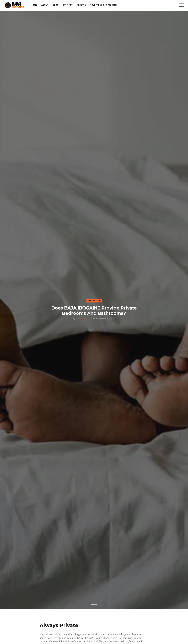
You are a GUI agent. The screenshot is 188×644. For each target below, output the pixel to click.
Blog (56, 5)
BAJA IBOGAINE (84, 319)
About (45, 5)
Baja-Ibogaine (94, 301)
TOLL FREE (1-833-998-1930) (104, 5)
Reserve (81, 5)
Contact (68, 5)
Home (34, 5)
